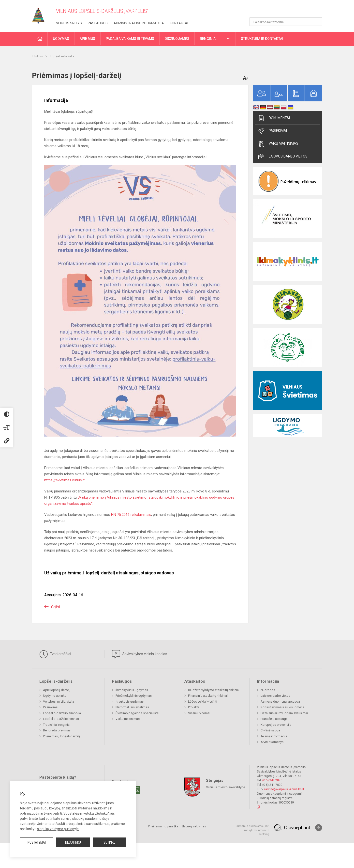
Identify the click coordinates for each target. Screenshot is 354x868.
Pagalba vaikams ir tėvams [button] (130, 39)
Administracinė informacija (139, 23)
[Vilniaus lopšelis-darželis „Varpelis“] (42, 14)
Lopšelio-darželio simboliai (62, 713)
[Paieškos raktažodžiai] (286, 22)
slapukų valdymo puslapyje (58, 829)
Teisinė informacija (274, 736)
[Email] (136, 790)
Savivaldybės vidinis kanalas (140, 654)
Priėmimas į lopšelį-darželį (61, 736)
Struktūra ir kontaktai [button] (262, 39)
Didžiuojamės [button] (177, 39)
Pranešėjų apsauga (274, 719)
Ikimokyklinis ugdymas (132, 690)
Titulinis (38, 56)
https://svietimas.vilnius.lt (64, 480)
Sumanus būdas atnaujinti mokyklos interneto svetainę (252, 830)
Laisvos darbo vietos (283, 157)
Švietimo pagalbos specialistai (137, 713)
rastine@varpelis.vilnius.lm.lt (284, 789)
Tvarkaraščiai (55, 654)
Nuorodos (268, 690)
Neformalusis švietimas (132, 707)
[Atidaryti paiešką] (317, 22)
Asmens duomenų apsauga (280, 702)
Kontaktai (179, 23)
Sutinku (110, 842)
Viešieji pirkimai (199, 713)
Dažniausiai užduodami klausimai (284, 713)
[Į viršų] (319, 828)
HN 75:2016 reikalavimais (131, 515)
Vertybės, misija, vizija (59, 702)
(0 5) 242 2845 (272, 780)
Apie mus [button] (87, 39)
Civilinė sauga (270, 730)
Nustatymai (37, 842)
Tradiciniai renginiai (57, 725)
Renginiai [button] (208, 39)
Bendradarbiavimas (57, 730)
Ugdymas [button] (61, 39)
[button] (288, 10)
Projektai (194, 707)
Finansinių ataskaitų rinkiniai (208, 696)
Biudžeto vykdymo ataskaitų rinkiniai (214, 690)
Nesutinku (73, 842)
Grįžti (56, 607)
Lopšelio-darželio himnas (61, 719)
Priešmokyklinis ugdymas (134, 696)
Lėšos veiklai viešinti (203, 702)
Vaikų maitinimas (278, 144)
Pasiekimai (272, 131)
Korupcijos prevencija (276, 725)
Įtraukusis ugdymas (130, 702)
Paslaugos (98, 23)
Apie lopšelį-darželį (57, 690)
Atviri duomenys (272, 742)
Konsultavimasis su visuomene (282, 707)
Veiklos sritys (69, 23)
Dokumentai (274, 118)
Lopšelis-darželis (62, 56)
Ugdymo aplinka (55, 696)
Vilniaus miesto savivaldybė (226, 787)
